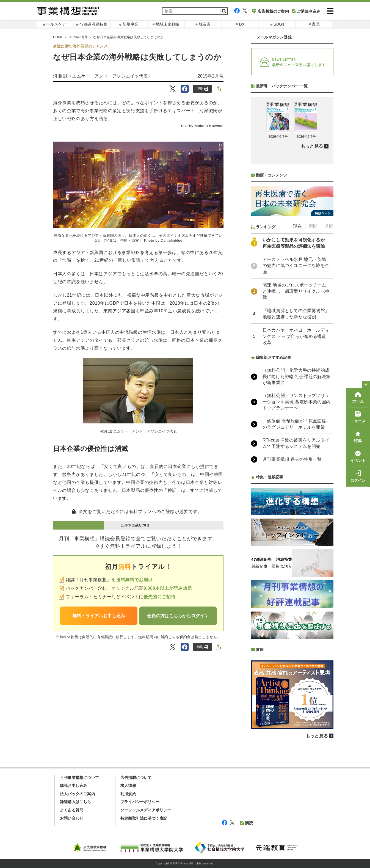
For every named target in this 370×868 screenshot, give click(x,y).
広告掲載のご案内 (271, 11)
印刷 (202, 89)
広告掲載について (136, 778)
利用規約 (128, 794)
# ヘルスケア (55, 24)
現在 (297, 226)
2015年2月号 (78, 37)
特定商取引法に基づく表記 (144, 818)
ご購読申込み (306, 11)
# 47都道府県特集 (92, 24)
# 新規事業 (129, 24)
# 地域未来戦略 (166, 24)
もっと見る (312, 146)
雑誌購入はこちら (76, 802)
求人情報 (128, 786)
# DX (240, 24)
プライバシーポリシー (140, 802)
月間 (329, 226)
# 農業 (314, 24)
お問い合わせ (72, 818)
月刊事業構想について (79, 778)
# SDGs (277, 24)
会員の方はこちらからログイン (178, 616)
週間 (313, 226)
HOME (58, 37)
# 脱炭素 (203, 24)
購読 (246, 823)
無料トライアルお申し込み (99, 616)
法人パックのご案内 (78, 794)
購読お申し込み (74, 786)
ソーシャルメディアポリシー (146, 810)
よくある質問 (72, 810)
